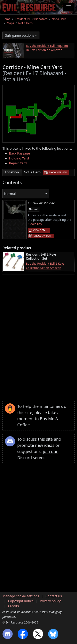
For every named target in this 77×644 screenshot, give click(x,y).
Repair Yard (18, 163)
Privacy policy (50, 601)
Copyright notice (21, 601)
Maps (10, 23)
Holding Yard (19, 158)
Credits (13, 606)
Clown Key (35, 224)
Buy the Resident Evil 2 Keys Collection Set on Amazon (45, 266)
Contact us (54, 596)
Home (6, 19)
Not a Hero (59, 19)
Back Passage (20, 153)
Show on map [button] (58, 172)
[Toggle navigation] (69, 7)
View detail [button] (40, 230)
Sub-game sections (20, 35)
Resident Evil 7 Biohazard (31, 19)
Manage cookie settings (21, 596)
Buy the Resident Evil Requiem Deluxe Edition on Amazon (47, 48)
